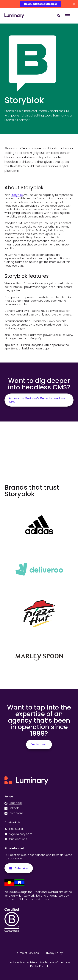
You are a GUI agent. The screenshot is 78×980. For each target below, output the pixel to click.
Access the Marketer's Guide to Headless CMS (37, 400)
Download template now (40, 4)
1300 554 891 (15, 829)
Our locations (18, 839)
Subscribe (19, 868)
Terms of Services (27, 953)
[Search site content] (59, 16)
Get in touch (39, 744)
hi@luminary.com (18, 834)
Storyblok (17, 195)
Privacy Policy (54, 953)
